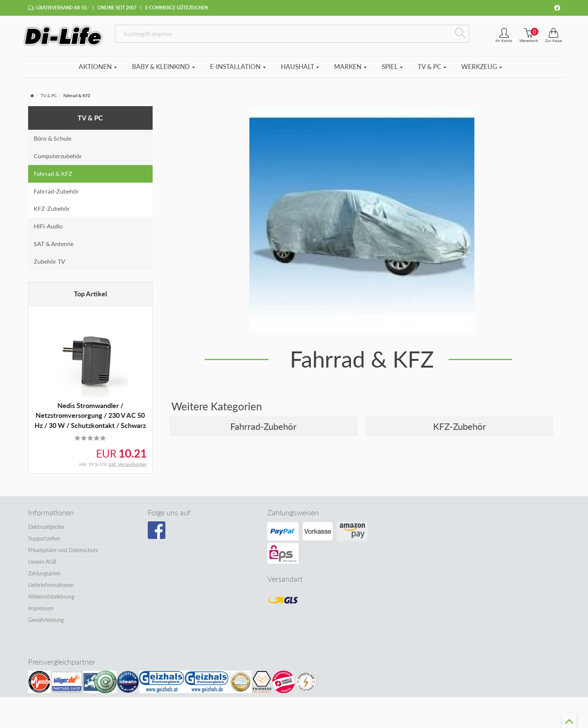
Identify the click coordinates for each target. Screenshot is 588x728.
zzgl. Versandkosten (127, 464)
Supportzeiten (44, 538)
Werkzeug (482, 67)
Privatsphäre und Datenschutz (63, 550)
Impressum (41, 608)
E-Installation (238, 67)
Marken (350, 67)
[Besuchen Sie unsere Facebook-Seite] (157, 530)
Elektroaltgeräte (46, 527)
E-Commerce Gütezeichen (176, 8)
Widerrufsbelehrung (51, 597)
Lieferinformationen (51, 585)
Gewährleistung (46, 620)
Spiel (392, 67)
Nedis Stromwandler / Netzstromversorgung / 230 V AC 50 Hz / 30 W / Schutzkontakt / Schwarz (90, 415)
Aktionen (98, 67)
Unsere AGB (42, 562)
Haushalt (300, 67)
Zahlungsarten (44, 573)
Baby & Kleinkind (163, 67)
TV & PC (432, 67)
